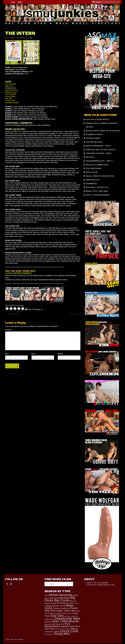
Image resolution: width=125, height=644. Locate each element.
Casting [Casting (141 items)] (76, 603)
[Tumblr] (11, 584)
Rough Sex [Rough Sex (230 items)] (60, 624)
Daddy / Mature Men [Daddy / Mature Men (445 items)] (66, 611)
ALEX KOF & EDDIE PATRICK (98, 119)
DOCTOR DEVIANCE (94, 142)
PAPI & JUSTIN (92, 172)
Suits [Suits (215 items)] (57, 629)
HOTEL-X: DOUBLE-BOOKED (98, 195)
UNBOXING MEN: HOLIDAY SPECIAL (101, 150)
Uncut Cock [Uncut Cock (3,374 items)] (69, 631)
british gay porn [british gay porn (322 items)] (67, 603)
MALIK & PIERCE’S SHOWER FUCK (100, 176)
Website (60, 354)
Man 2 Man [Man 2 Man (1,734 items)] (60, 621)
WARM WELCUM (93, 180)
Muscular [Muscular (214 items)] (48, 624)
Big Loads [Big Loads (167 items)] (73, 601)
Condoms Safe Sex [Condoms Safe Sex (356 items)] (61, 608)
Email (34, 354)
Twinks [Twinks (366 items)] (57, 632)
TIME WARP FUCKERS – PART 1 (99, 153)
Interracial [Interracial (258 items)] (48, 622)
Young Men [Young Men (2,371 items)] (62, 634)
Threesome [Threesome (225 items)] (49, 632)
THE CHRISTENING (94, 168)
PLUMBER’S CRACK (94, 134)
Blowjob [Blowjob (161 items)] (47, 603)
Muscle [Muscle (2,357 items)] (74, 621)
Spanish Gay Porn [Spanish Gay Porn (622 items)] (70, 626)
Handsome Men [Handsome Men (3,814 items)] (67, 618)
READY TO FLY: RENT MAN (97, 191)
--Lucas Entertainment (22, 38)
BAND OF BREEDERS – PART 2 (99, 146)
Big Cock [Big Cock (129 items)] (47, 598)
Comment (9, 330)
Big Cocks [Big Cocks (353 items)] (55, 598)
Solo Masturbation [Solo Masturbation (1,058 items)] (57, 625)
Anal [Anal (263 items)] (46, 595)
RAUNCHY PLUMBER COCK (97, 165)
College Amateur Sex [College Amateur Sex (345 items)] (54, 606)
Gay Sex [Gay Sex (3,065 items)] (57, 616)
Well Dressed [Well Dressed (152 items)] (49, 634)
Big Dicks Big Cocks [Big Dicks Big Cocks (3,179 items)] (60, 599)
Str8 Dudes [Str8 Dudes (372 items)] (50, 629)
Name (7, 354)
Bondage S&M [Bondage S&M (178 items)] (55, 603)
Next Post (74, 314)
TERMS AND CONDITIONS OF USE (101, 585)
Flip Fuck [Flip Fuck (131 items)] (70, 614)
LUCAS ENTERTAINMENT (19, 273)
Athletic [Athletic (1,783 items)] (54, 595)
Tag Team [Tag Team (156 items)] (62, 629)
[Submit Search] (93, 2)
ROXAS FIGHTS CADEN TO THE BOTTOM (103, 131)
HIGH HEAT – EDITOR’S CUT (97, 187)
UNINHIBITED (91, 184)
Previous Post (13, 314)
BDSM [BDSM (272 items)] (76, 595)
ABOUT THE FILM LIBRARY (97, 583)
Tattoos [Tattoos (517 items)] (74, 629)
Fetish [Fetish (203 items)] (65, 613)
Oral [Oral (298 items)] (54, 624)
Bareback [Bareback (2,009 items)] (66, 595)
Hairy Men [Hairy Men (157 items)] (67, 616)
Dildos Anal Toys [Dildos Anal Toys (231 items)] (56, 613)
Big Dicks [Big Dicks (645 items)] (65, 598)
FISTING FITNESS (93, 138)
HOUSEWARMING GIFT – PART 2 (99, 161)
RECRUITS (90, 157)
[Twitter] (7, 584)
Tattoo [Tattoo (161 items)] (68, 629)
